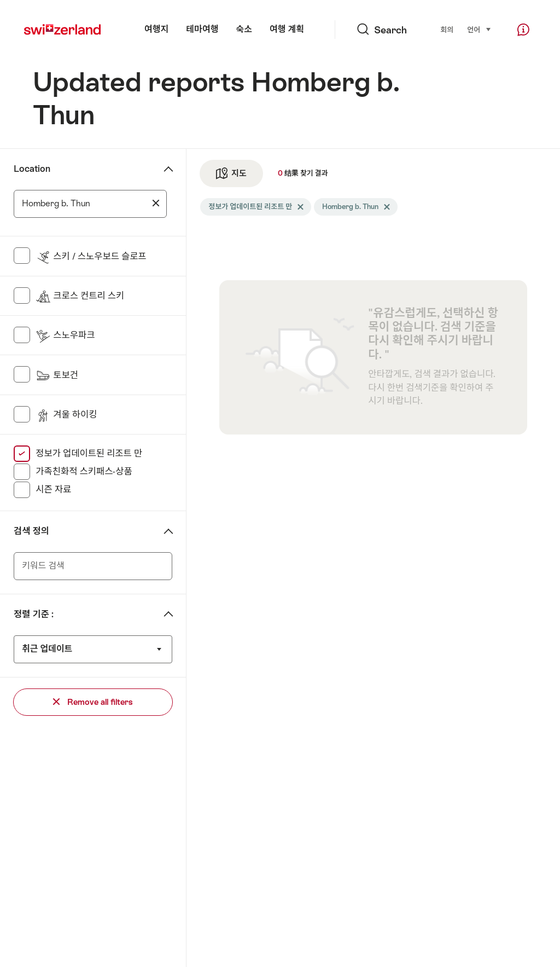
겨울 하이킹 (66, 415)
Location (32, 169)
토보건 (57, 375)
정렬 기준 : (34, 614)
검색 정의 (31, 531)
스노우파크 (65, 335)
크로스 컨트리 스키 (80, 296)
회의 (447, 30)
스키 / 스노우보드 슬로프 (91, 256)
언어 (479, 29)
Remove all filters (93, 702)
